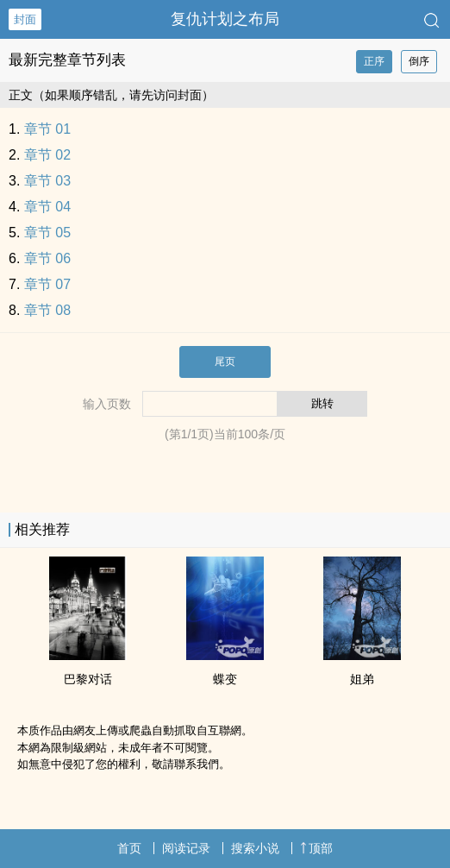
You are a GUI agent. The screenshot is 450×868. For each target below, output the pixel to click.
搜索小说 (255, 848)
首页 (129, 848)
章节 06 (47, 258)
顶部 (316, 848)
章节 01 (47, 129)
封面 (25, 19)
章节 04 (47, 207)
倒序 (419, 61)
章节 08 (47, 310)
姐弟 (362, 679)
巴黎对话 (88, 679)
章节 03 (47, 181)
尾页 (225, 362)
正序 (374, 61)
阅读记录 (186, 848)
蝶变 (225, 679)
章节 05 (47, 233)
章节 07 (47, 284)
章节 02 (47, 155)
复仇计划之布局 (225, 19)
